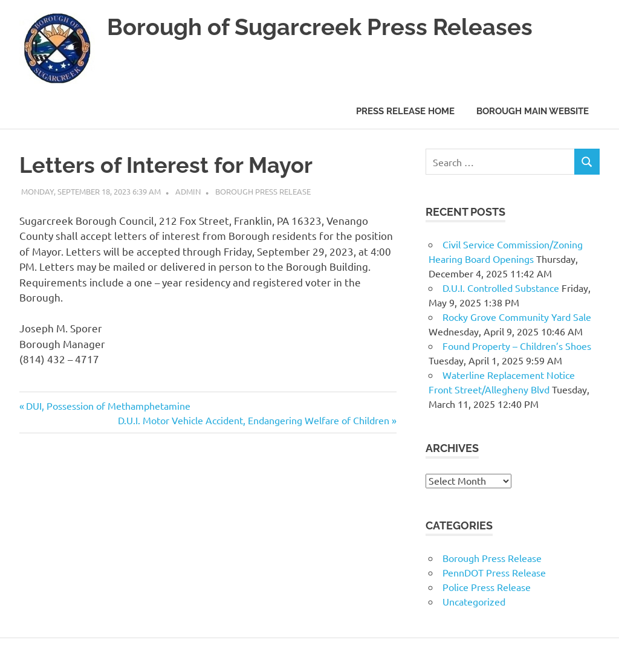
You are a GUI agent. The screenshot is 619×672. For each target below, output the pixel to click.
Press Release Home (405, 111)
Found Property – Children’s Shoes (517, 346)
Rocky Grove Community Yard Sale (517, 317)
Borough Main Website (533, 111)
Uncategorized (474, 601)
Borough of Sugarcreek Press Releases (320, 27)
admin (188, 191)
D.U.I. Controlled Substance (501, 288)
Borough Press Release (263, 191)
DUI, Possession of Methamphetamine (108, 405)
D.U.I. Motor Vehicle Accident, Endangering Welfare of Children (254, 420)
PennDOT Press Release (494, 572)
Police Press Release (487, 587)
